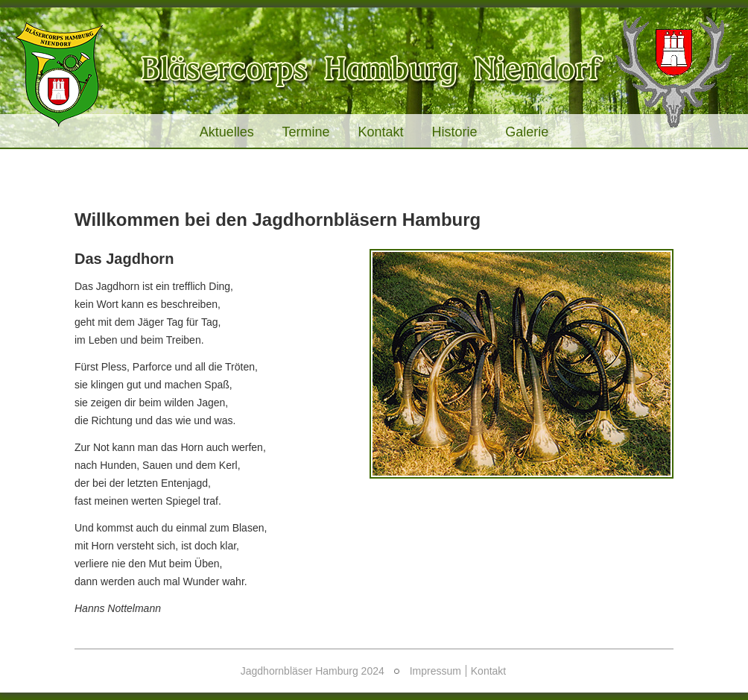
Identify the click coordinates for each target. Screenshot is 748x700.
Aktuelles (227, 132)
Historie (454, 132)
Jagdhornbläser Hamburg (374, 73)
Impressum (435, 671)
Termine (306, 132)
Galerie (527, 132)
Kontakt (380, 132)
